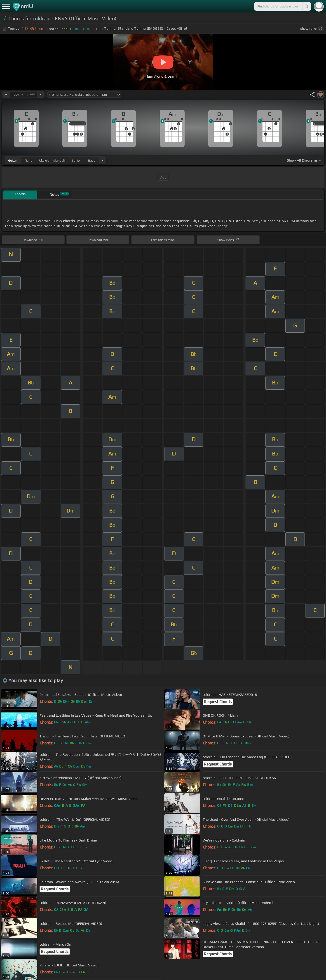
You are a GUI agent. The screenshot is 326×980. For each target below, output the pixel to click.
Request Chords (218, 702)
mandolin (60, 160)
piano (28, 160)
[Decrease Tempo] (6, 95)
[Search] (306, 6)
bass (92, 160)
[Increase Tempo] (41, 95)
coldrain (42, 18)
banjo (76, 160)
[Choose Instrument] (102, 160)
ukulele (44, 160)
